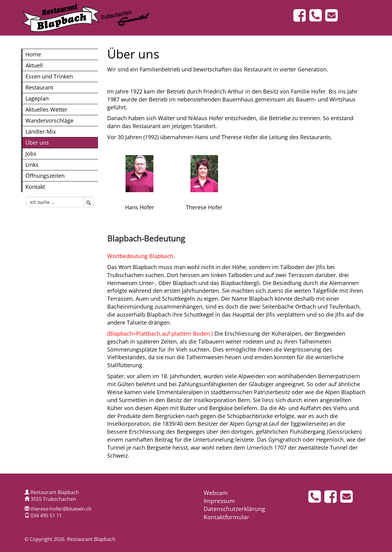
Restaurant (39, 87)
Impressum (219, 501)
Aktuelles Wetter (46, 109)
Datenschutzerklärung (234, 509)
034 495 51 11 (46, 516)
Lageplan (37, 98)
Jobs (31, 153)
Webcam (216, 493)
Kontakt (35, 187)
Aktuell (34, 65)
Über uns (37, 142)
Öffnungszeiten (45, 175)
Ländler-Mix (41, 131)
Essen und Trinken (49, 76)
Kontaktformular (226, 517)
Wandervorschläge (49, 120)
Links (32, 164)
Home (33, 54)
